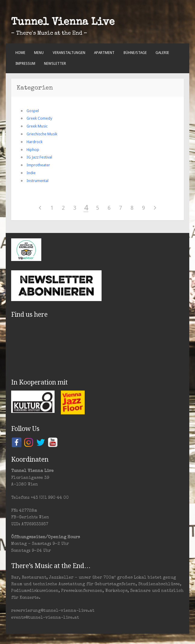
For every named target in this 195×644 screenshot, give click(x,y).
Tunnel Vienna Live (63, 23)
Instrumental (38, 181)
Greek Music (37, 126)
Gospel (33, 111)
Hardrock (35, 142)
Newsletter (55, 64)
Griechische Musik (42, 134)
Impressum (25, 64)
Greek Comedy (39, 118)
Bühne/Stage (135, 53)
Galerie (162, 53)
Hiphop (33, 150)
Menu (39, 53)
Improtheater (38, 165)
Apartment (104, 53)
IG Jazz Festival (39, 157)
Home (20, 53)
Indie (31, 173)
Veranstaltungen (69, 53)
